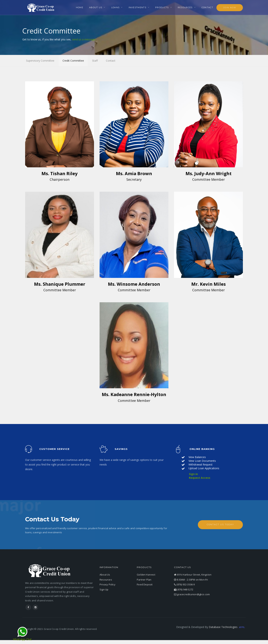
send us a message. (84, 39)
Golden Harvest (146, 575)
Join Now (230, 8)
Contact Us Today (220, 525)
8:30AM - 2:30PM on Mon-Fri (191, 580)
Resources (185, 7)
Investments (137, 7)
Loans (115, 7)
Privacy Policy (107, 585)
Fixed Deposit (145, 585)
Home (80, 7)
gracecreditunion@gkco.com (192, 595)
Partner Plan (144, 580)
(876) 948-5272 (184, 590)
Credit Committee (73, 60)
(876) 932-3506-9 (184, 585)
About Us (96, 7)
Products (162, 7)
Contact (207, 7)
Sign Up (104, 590)
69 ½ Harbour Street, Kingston (193, 575)
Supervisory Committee (40, 60)
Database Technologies (227, 627)
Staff (95, 60)
